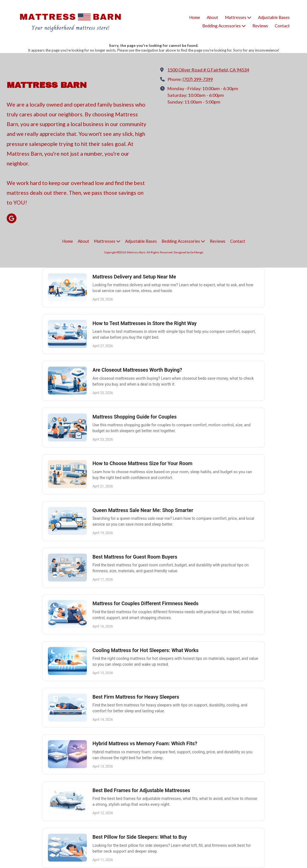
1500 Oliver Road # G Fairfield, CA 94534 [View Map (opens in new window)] (208, 70)
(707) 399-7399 (198, 79)
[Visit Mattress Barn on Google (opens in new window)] (12, 218)
